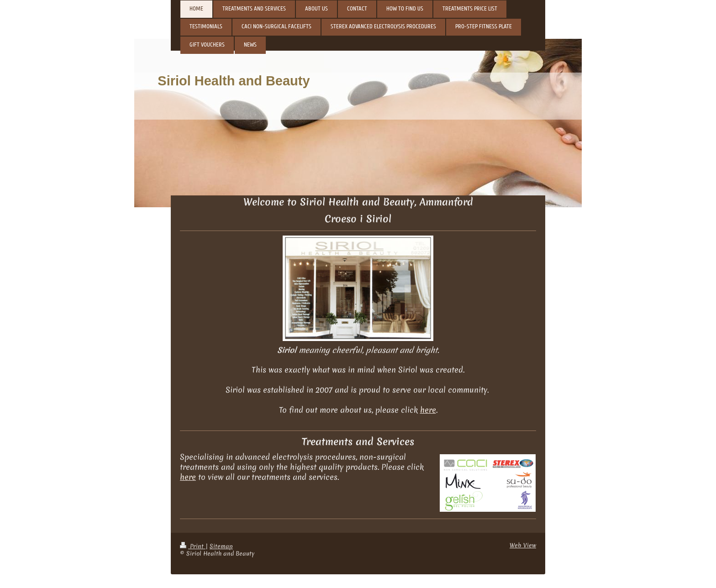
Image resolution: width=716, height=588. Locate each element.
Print (193, 546)
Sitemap (221, 546)
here (428, 410)
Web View (523, 545)
